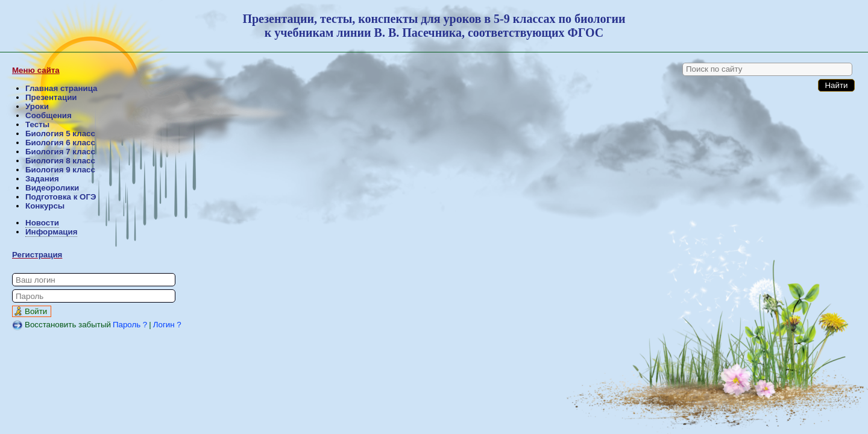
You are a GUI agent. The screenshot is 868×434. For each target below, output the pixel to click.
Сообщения (49, 115)
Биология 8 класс (60, 161)
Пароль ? (130, 325)
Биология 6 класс (60, 143)
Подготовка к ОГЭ (61, 197)
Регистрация (37, 255)
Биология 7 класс (60, 152)
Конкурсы (45, 206)
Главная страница (61, 88)
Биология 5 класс (60, 134)
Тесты (37, 124)
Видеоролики (52, 188)
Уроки (37, 106)
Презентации (51, 97)
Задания (42, 179)
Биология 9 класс (60, 170)
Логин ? (167, 325)
